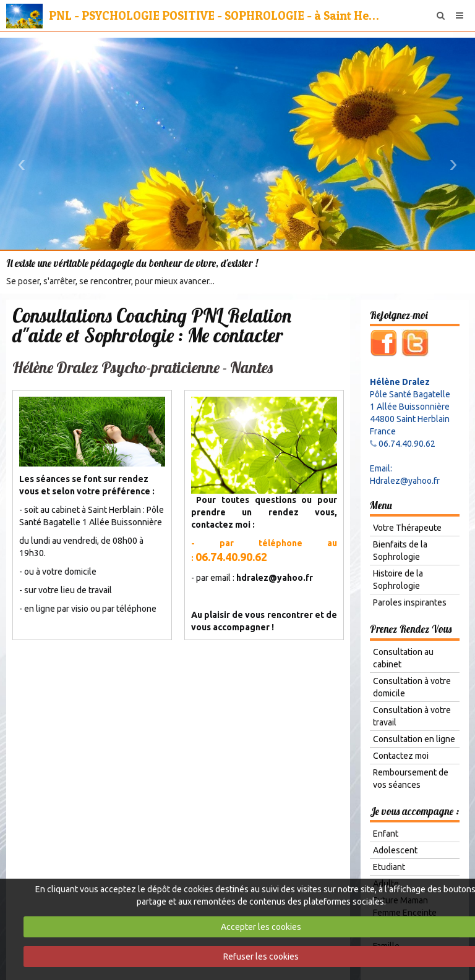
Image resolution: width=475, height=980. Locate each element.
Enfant (386, 834)
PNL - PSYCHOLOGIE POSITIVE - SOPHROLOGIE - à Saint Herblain (215, 15)
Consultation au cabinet (403, 658)
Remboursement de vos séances (411, 779)
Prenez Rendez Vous (411, 629)
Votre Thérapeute (407, 528)
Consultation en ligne (414, 739)
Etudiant (389, 867)
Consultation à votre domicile (412, 687)
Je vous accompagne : (414, 811)
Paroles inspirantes (410, 602)
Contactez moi (401, 756)
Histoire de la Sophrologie (398, 580)
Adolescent (395, 850)
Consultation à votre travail (412, 716)
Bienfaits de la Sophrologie (400, 551)
